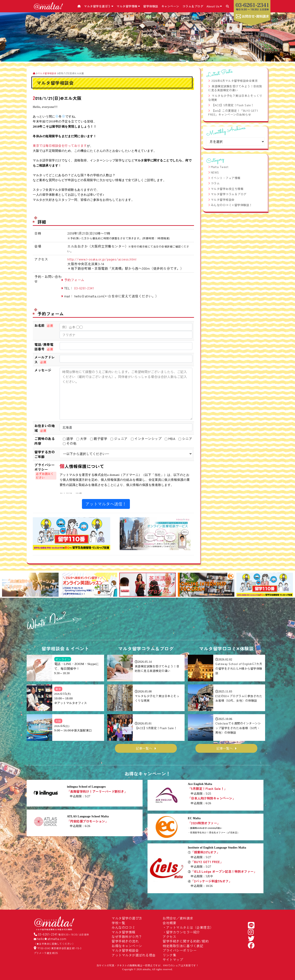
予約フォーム (74, 280)
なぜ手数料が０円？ (127, 937)
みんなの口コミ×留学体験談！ (231, 205)
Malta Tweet (220, 167)
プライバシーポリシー (180, 950)
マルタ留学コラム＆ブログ (229, 194)
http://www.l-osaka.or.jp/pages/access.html (102, 259)
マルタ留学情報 (128, 6)
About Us (214, 6)
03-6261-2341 (84, 288)
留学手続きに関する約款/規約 (186, 941)
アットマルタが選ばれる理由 (134, 955)
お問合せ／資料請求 (178, 918)
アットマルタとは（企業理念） (190, 927)
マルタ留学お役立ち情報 (227, 189)
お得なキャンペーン (127, 946)
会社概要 (169, 923)
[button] (7, 585)
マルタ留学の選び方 (127, 918)
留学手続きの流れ (125, 941)
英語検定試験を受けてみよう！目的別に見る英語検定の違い (235, 88)
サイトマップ (173, 959)
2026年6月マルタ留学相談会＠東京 (235, 81)
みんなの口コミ (124, 927)
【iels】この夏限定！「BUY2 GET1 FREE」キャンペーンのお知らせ (233, 113)
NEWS (215, 172)
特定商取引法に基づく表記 (183, 946)
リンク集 (169, 955)
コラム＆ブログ (193, 6)
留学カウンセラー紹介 (183, 932)
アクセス (169, 937)
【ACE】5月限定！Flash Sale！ (233, 105)
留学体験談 (151, 6)
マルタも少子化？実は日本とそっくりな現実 (235, 98)
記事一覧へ (144, 748)
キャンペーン (170, 6)
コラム (215, 183)
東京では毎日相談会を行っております (60, 145)
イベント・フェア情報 (226, 178)
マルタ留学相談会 (223, 200)
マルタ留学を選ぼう (99, 6)
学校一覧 (118, 923)
